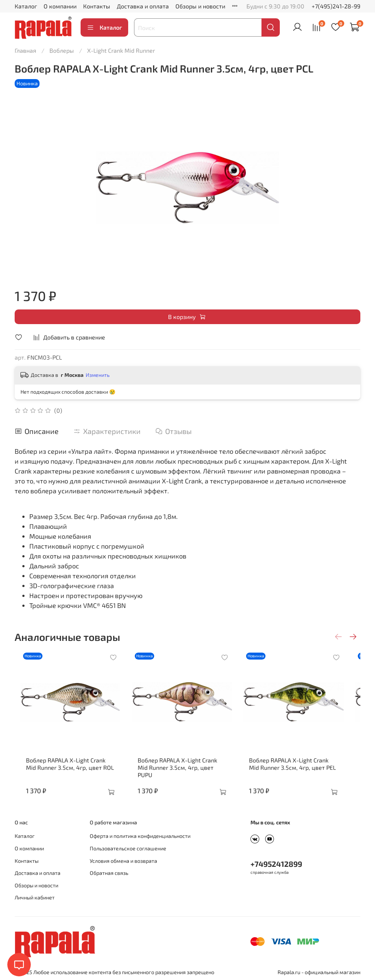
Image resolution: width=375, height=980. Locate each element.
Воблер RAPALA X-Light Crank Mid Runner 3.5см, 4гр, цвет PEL (304, 771)
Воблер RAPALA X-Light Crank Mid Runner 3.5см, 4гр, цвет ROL (66, 771)
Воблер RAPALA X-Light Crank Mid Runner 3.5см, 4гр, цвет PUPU (185, 771)
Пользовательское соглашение (128, 848)
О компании (60, 6)
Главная (25, 50)
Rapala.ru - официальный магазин (319, 972)
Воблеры (62, 50)
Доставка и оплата (143, 6)
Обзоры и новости (200, 6)
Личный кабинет (35, 897)
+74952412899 (276, 864)
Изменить (98, 375)
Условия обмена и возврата (123, 861)
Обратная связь (109, 873)
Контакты (97, 6)
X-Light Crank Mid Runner (121, 50)
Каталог (26, 6)
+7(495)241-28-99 (336, 6)
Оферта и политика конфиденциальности (140, 836)
